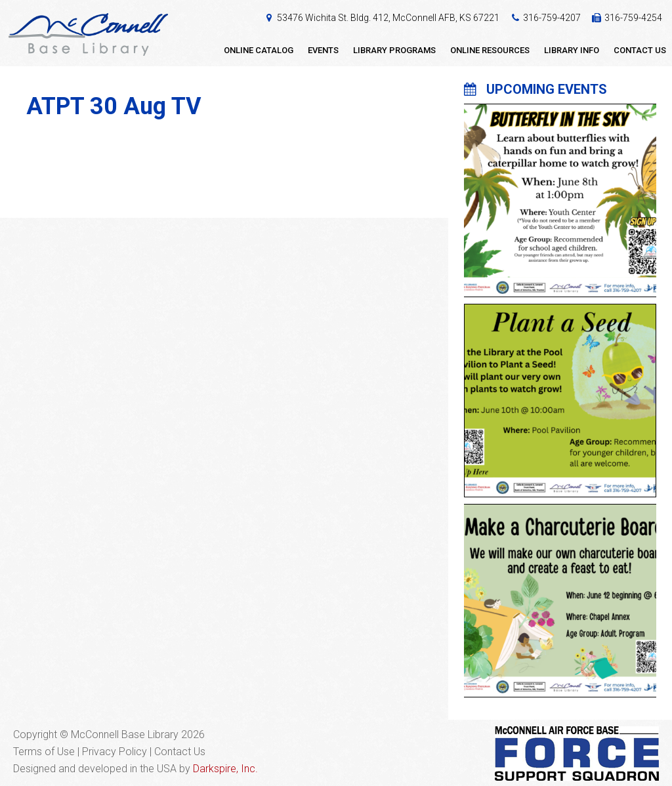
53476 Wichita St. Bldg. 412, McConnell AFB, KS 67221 (388, 18)
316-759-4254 (633, 18)
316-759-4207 (552, 18)
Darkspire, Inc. (225, 769)
